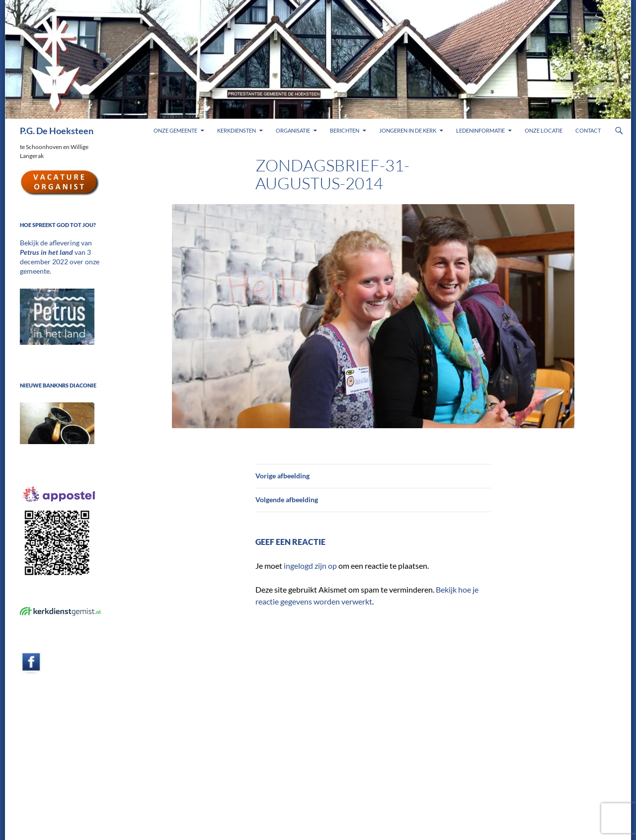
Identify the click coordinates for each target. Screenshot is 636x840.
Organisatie (293, 130)
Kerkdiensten (237, 130)
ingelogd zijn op (310, 566)
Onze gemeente (175, 130)
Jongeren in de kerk (408, 130)
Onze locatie (544, 130)
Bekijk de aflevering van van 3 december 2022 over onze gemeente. (59, 252)
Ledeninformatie (480, 130)
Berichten (345, 130)
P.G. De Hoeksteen (57, 131)
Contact (588, 130)
